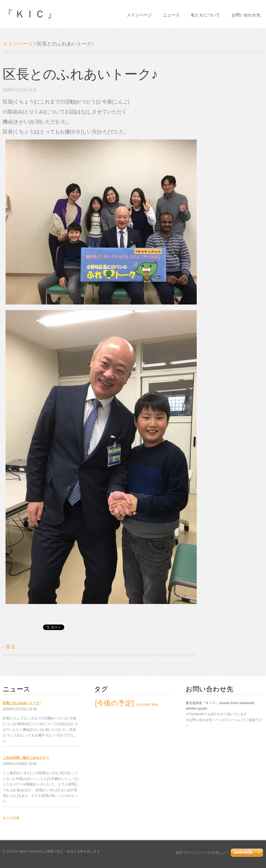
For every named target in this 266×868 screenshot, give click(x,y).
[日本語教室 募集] (147, 705)
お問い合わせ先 (246, 13)
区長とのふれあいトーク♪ (22, 703)
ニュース (171, 13)
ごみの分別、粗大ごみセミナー (26, 758)
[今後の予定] (114, 703)
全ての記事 (11, 818)
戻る (11, 647)
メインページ (139, 13)
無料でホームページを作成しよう (202, 853)
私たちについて (205, 13)
